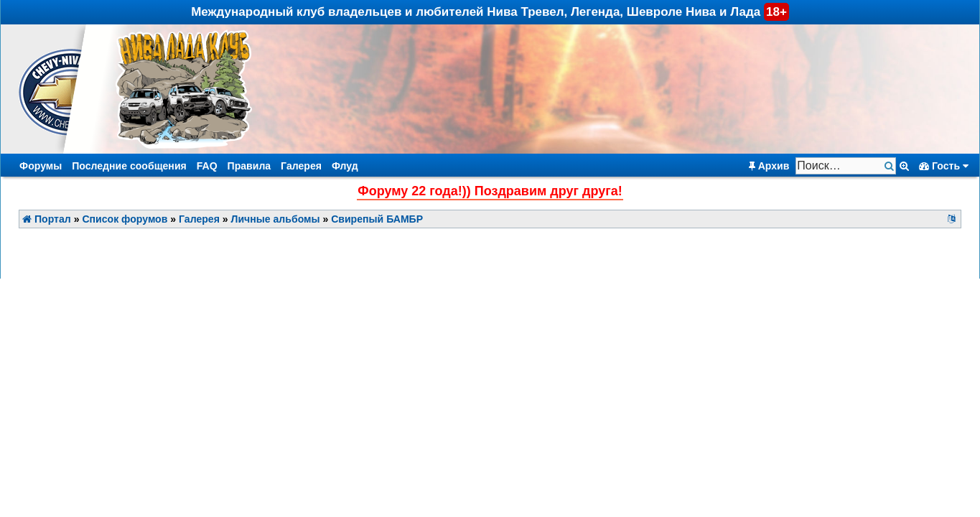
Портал (47, 219)
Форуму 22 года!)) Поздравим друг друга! (490, 191)
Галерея (301, 166)
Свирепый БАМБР (377, 219)
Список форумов (125, 219)
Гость (944, 166)
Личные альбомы (276, 219)
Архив (769, 166)
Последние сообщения (129, 166)
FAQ (207, 166)
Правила (249, 166)
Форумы (41, 166)
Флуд (345, 166)
